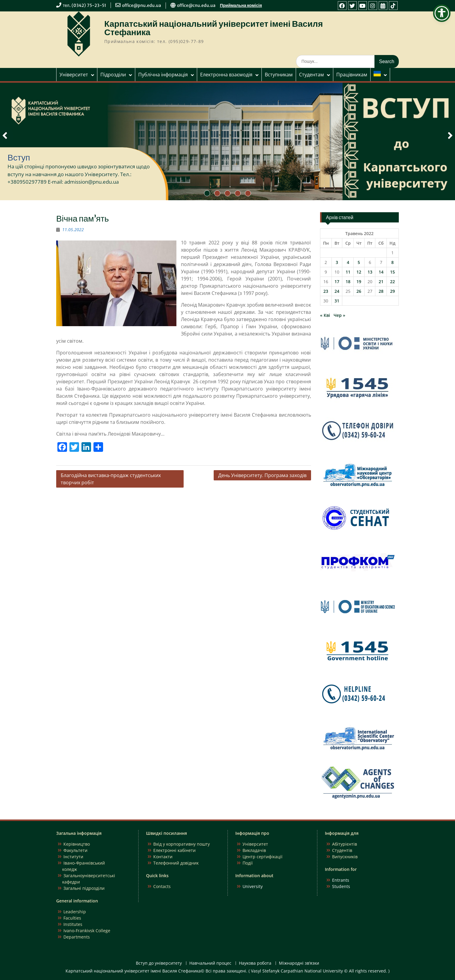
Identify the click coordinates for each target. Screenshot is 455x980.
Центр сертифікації (263, 857)
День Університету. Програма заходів (262, 475)
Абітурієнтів (345, 844)
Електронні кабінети (174, 850)
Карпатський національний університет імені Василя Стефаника (214, 28)
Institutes (73, 924)
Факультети (75, 850)
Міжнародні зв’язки (299, 963)
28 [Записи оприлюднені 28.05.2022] (381, 291)
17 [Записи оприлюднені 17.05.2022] (337, 282)
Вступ (19, 158)
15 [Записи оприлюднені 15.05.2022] (392, 272)
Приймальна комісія (241, 5)
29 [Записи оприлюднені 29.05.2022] (392, 291)
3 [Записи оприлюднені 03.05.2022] (337, 262)
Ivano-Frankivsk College (87, 931)
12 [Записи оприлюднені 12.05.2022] (359, 272)
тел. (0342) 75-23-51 (84, 5)
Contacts (162, 886)
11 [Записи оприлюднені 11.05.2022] (348, 272)
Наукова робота (255, 963)
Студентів (342, 850)
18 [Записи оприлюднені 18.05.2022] (348, 282)
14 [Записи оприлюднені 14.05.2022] (381, 272)
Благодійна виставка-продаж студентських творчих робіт (111, 479)
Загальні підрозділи (84, 888)
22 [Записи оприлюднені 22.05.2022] (392, 282)
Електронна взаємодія (226, 75)
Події (248, 863)
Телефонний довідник (176, 863)
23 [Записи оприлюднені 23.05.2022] (326, 291)
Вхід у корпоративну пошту (182, 844)
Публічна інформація (163, 75)
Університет (74, 75)
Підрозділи (113, 75)
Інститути (73, 857)
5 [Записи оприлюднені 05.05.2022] (359, 262)
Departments (77, 937)
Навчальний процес (210, 963)
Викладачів (254, 850)
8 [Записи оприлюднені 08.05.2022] (392, 262)
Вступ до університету (159, 963)
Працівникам (352, 75)
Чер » (339, 315)
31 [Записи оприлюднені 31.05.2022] (337, 301)
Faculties (72, 918)
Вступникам (279, 75)
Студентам (311, 75)
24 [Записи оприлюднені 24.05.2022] (337, 291)
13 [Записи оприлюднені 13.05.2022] (370, 272)
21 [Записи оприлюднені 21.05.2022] (381, 282)
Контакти (163, 857)
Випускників (345, 857)
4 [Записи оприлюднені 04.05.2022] (348, 262)
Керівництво (77, 844)
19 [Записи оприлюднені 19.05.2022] (359, 282)
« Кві (325, 315)
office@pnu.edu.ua (142, 5)
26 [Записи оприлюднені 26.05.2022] (359, 291)
